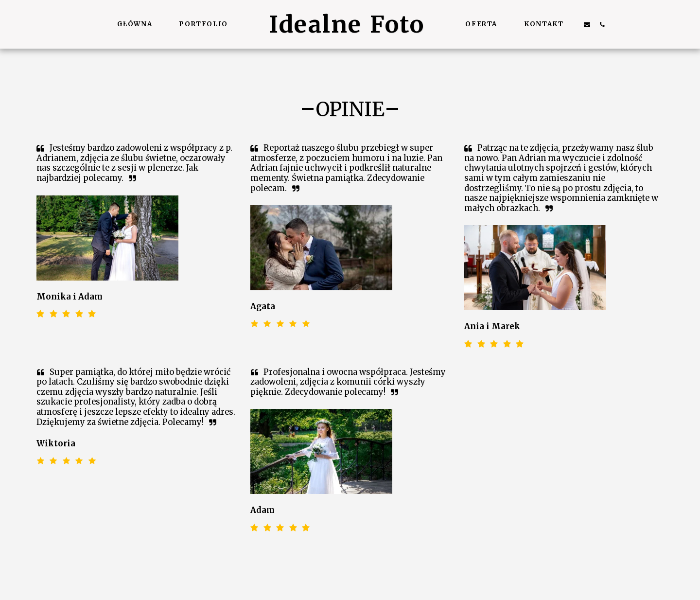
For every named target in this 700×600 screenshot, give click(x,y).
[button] (587, 24)
